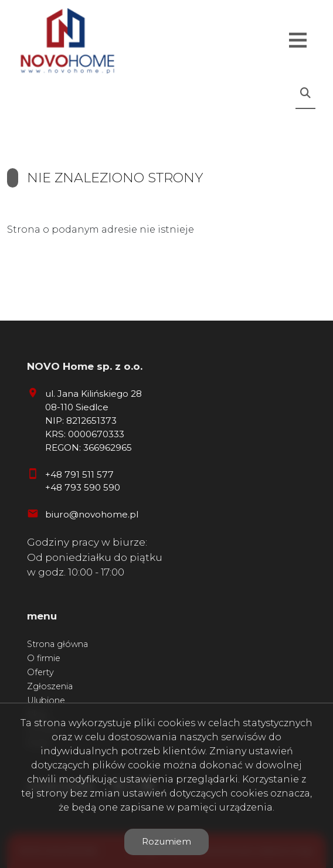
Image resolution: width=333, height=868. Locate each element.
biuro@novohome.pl (92, 514)
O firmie (44, 658)
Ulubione (46, 700)
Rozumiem (167, 841)
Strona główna (57, 644)
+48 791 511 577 (79, 474)
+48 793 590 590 (83, 487)
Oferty (40, 672)
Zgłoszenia (50, 686)
